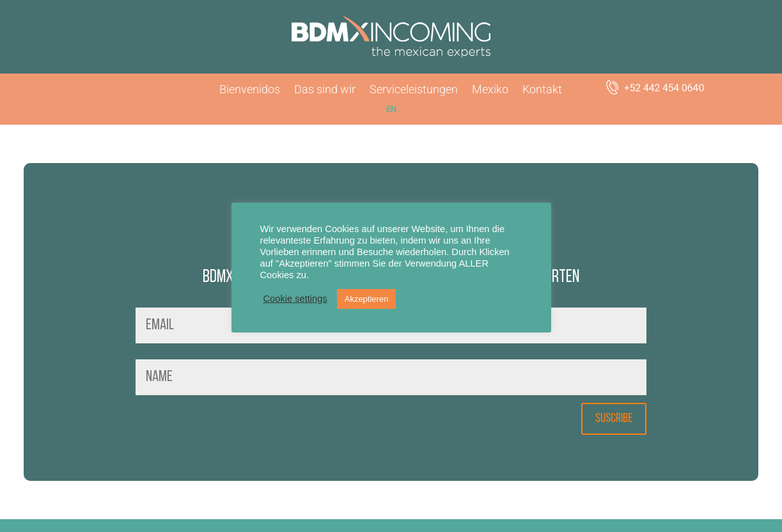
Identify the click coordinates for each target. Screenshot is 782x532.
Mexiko (490, 90)
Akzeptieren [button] (367, 299)
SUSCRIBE (614, 419)
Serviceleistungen (414, 90)
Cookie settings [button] (295, 299)
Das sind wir (325, 90)
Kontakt (542, 90)
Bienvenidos (250, 90)
